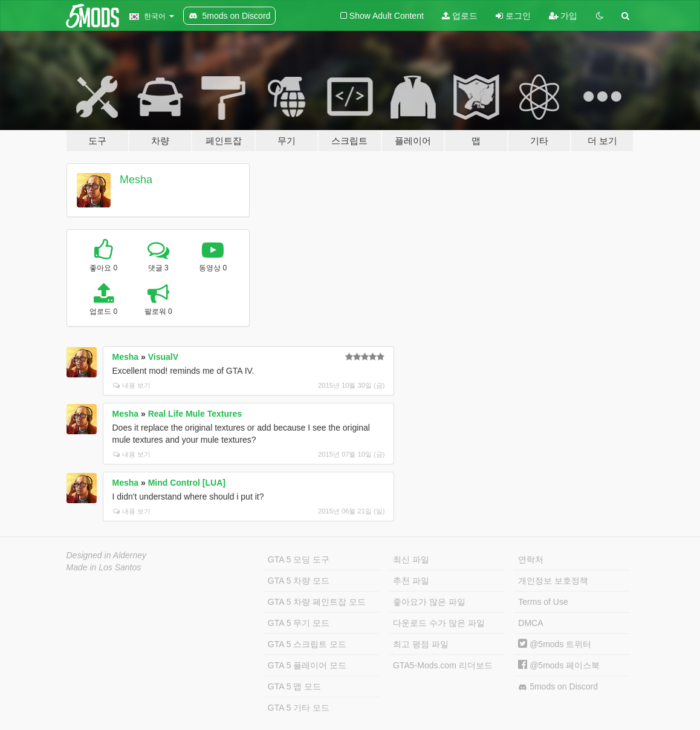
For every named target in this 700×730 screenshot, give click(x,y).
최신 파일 (411, 559)
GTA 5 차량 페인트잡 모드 (317, 602)
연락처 (531, 559)
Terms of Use (543, 602)
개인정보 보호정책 (553, 581)
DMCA (530, 623)
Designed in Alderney (107, 555)
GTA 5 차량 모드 (299, 581)
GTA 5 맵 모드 (294, 686)
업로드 (460, 16)
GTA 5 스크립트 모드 (307, 644)
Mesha (136, 180)
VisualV (163, 357)
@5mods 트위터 (555, 644)
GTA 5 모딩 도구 (299, 559)
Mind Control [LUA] (187, 483)
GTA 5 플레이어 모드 (307, 665)
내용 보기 (132, 385)
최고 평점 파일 (421, 644)
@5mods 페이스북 (559, 665)
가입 (563, 16)
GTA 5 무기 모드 (299, 623)
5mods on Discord (558, 687)
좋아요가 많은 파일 (429, 602)
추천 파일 (411, 581)
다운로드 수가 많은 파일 (439, 623)
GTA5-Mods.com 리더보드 (443, 665)
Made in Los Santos (104, 567)
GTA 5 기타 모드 (299, 708)
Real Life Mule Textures (195, 414)
